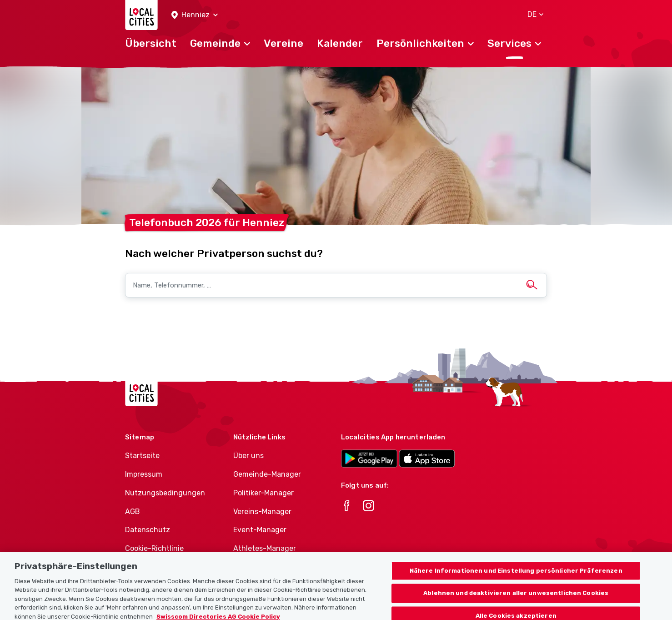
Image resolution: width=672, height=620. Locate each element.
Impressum (144, 474)
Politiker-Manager (263, 493)
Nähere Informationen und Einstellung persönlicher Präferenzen (516, 575)
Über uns (248, 456)
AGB (133, 512)
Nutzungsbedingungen (165, 493)
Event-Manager (260, 530)
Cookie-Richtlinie (154, 548)
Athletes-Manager (265, 548)
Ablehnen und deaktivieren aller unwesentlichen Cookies (516, 598)
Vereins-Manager (262, 512)
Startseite (142, 456)
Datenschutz (148, 530)
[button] (195, 15)
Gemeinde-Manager (267, 474)
